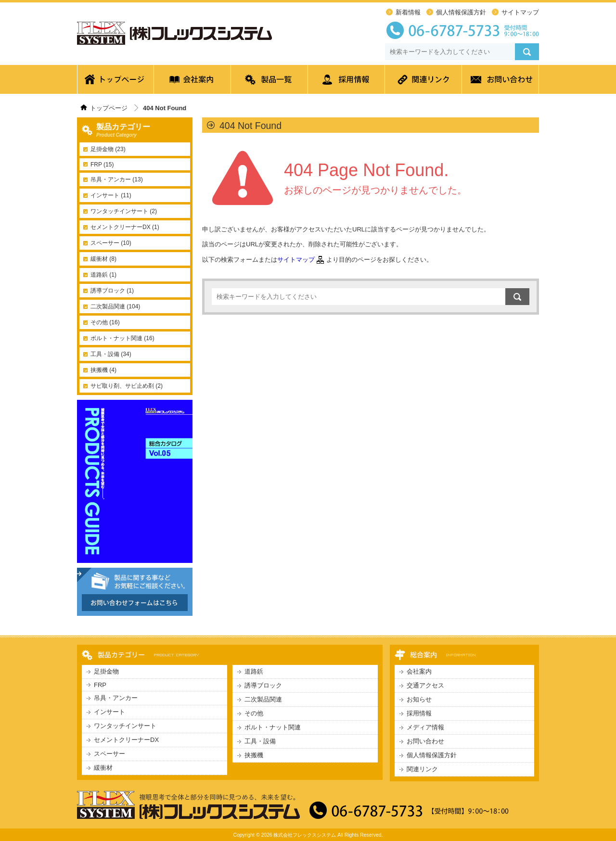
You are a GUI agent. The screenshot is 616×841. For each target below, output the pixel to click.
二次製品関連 (263, 699)
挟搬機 (254, 755)
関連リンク (423, 82)
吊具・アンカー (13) (117, 179)
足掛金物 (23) (108, 149)
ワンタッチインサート (125, 726)
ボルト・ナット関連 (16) (122, 338)
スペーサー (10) (111, 243)
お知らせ (419, 699)
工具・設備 (260, 741)
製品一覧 (269, 82)
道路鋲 (254, 671)
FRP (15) (102, 165)
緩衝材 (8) (103, 259)
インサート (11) (111, 195)
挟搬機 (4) (103, 370)
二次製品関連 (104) (115, 306)
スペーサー (109, 754)
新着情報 (408, 12)
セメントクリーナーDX (126, 740)
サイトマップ (520, 12)
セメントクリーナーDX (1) (125, 227)
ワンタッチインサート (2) (124, 211)
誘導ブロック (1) (112, 291)
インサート (109, 712)
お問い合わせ (500, 82)
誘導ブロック (263, 685)
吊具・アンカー (116, 698)
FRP (100, 685)
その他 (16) (105, 322)
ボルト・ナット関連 (273, 727)
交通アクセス (425, 685)
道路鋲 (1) (103, 275)
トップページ (115, 82)
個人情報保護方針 (461, 12)
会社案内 (192, 82)
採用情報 (346, 82)
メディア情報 (425, 727)
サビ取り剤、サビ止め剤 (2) (127, 386)
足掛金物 (106, 671)
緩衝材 (103, 768)
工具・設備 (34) (111, 354)
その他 (254, 713)
